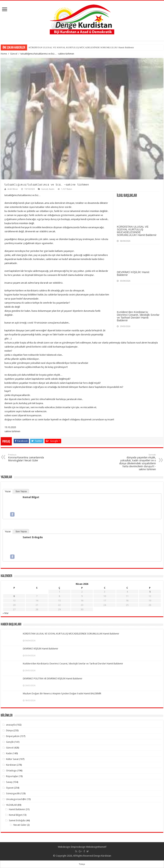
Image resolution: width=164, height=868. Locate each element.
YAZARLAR (11, 805)
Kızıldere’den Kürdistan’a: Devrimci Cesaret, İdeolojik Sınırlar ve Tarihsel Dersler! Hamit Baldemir (138, 316)
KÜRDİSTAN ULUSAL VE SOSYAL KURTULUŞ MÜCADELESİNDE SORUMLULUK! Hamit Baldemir (81, 47)
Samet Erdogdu (33, 537)
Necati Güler (20, 825)
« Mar (6, 613)
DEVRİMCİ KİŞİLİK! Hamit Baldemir (133, 273)
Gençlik (10, 742)
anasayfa (11, 725)
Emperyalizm (13, 736)
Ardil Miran (13, 189)
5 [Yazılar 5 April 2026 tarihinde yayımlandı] (150, 592)
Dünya (9, 730)
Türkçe (82, 864)
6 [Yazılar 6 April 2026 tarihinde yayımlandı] (14, 596)
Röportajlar (12, 776)
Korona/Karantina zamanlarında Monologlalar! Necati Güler (27, 458)
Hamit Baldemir (17, 809)
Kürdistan (11, 765)
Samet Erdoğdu (17, 820)
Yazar (8, 491)
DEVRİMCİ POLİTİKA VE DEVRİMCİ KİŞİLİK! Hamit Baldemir (53, 679)
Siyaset (10, 788)
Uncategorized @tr (16, 799)
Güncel (14, 54)
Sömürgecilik (13, 793)
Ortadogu (11, 771)
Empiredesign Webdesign (84, 847)
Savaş (9, 782)
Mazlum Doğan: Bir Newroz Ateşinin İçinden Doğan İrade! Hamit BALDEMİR (62, 693)
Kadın (52, 189)
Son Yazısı (21, 491)
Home (4, 54)
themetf (102, 847)
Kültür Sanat (12, 759)
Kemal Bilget (31, 497)
